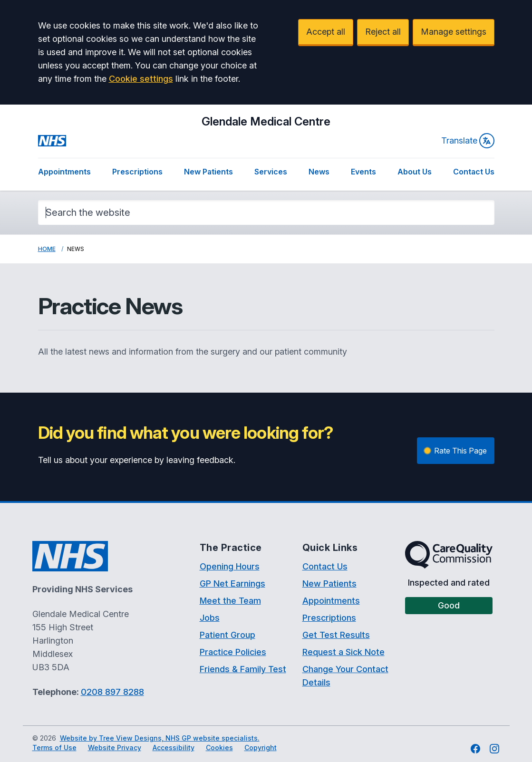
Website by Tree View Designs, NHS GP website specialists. (160, 738)
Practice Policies (233, 652)
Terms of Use (54, 748)
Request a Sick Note (343, 652)
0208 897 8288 (112, 692)
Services (271, 172)
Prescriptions (137, 172)
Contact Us (474, 172)
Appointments (64, 172)
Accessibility (174, 748)
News (319, 172)
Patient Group (227, 635)
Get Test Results (336, 635)
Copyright (261, 748)
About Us (415, 172)
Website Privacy (115, 748)
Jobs (210, 618)
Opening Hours (230, 566)
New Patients (208, 172)
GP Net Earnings (232, 584)
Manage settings (454, 32)
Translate (468, 141)
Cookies (219, 748)
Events (363, 172)
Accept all (326, 32)
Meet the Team (230, 601)
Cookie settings (141, 79)
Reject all (383, 32)
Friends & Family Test (243, 669)
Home (47, 249)
